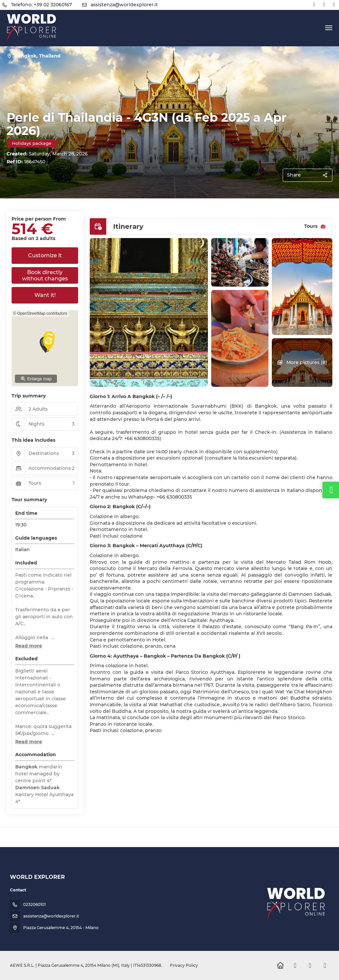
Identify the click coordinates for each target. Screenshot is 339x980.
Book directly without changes (45, 275)
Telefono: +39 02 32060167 (41, 5)
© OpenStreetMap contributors (40, 313)
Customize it (45, 255)
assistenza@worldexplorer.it (124, 5)
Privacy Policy (184, 965)
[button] (29, 646)
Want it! (45, 295)
